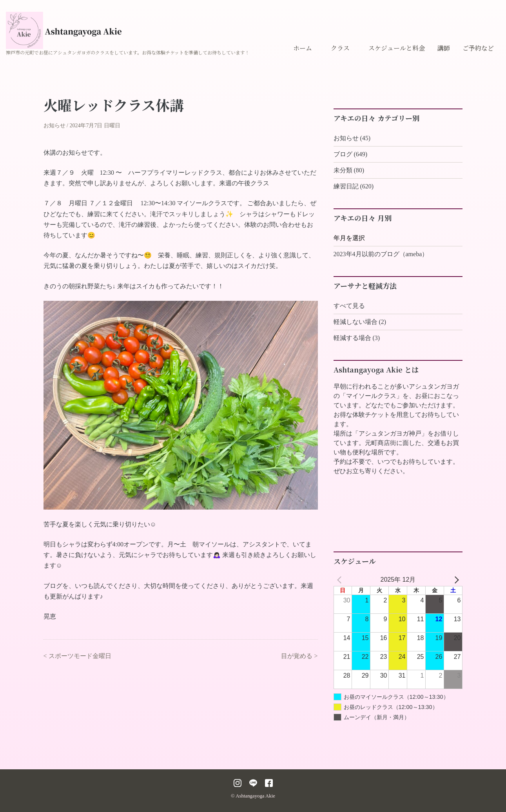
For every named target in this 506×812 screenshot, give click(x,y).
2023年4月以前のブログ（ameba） (381, 254)
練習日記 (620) (354, 186)
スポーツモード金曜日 (80, 656)
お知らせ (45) (352, 138)
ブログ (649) (351, 154)
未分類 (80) (349, 170)
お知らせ (54, 126)
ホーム (303, 48)
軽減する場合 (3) (357, 338)
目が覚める (297, 656)
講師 (444, 48)
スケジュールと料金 (397, 48)
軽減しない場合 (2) (360, 322)
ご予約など (478, 48)
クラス (340, 48)
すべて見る (349, 306)
